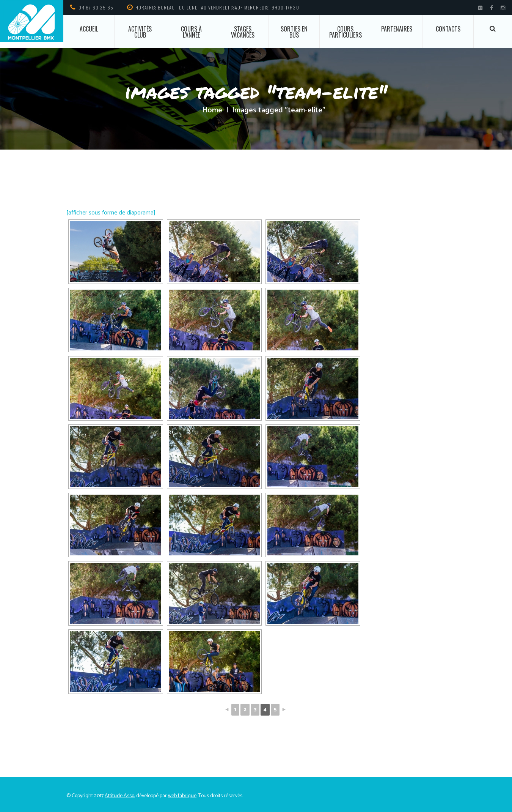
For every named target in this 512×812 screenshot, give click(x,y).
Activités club (140, 32)
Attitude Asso (119, 796)
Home (212, 110)
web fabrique (182, 796)
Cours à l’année (191, 32)
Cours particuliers (346, 32)
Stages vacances (243, 32)
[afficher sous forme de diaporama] (111, 213)
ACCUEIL (89, 29)
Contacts (448, 29)
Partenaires (397, 29)
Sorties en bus (294, 32)
